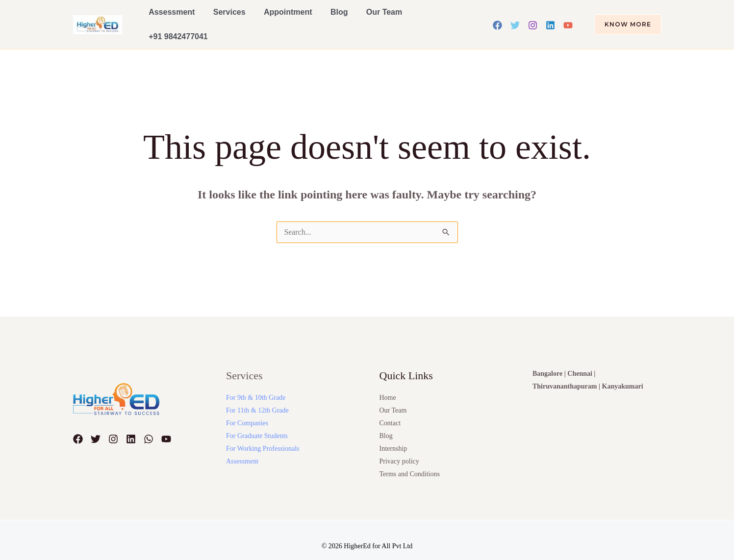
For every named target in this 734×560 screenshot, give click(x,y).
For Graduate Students (257, 422)
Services (220, 17)
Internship (393, 434)
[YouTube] (568, 18)
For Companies (247, 409)
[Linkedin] (550, 18)
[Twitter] (515, 18)
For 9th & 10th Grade (256, 383)
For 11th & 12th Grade (257, 396)
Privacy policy (399, 447)
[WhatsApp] (149, 425)
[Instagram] (533, 18)
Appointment (272, 17)
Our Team (355, 17)
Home (388, 383)
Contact (390, 409)
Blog (316, 17)
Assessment (169, 17)
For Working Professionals (263, 434)
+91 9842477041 (414, 17)
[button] (622, 18)
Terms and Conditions (410, 460)
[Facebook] (497, 18)
